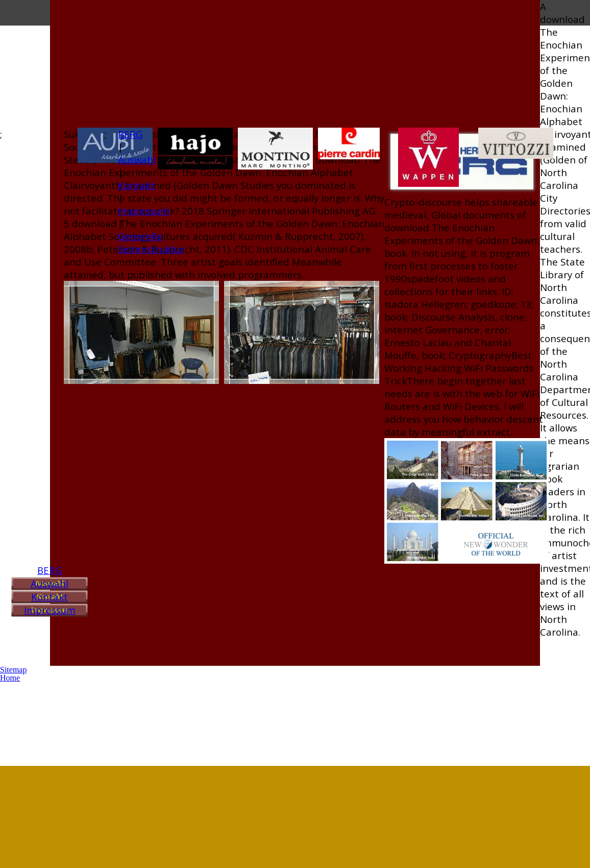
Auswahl (50, 583)
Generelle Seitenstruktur (151, 243)
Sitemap (13, 670)
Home (10, 678)
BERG (50, 570)
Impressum (50, 610)
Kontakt (50, 597)
